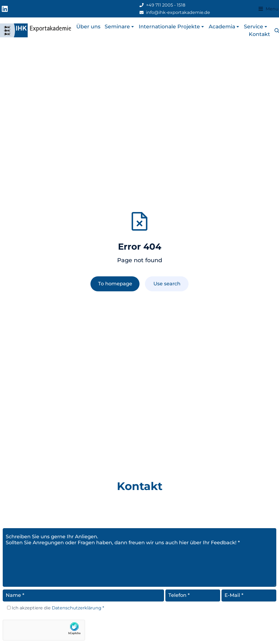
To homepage (115, 284)
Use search (167, 284)
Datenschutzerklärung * (77, 608)
